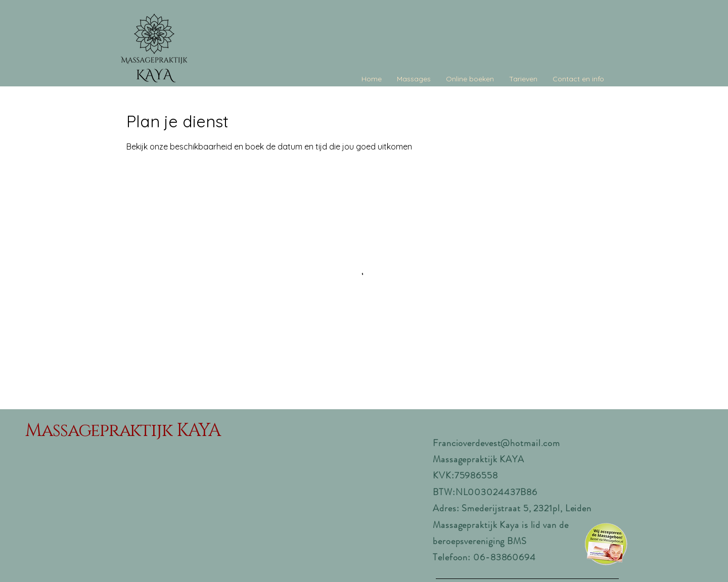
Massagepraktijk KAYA (123, 431)
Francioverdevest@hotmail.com (496, 443)
